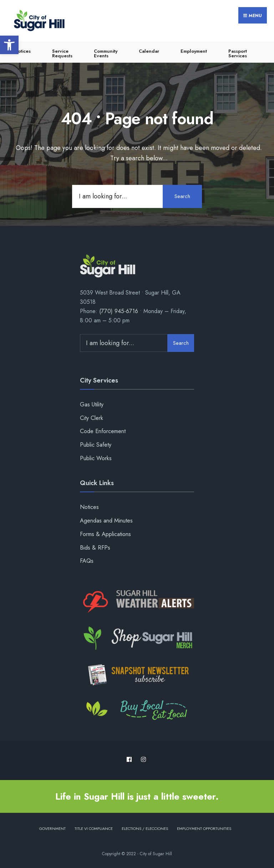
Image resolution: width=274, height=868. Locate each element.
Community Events (106, 53)
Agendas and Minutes (106, 521)
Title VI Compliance (94, 828)
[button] (9, 45)
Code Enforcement (103, 431)
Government (52, 828)
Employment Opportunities (204, 828)
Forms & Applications (105, 534)
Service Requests (62, 53)
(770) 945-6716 (119, 311)
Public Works (96, 458)
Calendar (149, 51)
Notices (22, 51)
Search (182, 196)
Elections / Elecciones (145, 828)
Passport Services (238, 53)
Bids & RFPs (95, 548)
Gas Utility (92, 404)
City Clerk (92, 418)
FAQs (87, 561)
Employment (194, 51)
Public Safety (96, 445)
